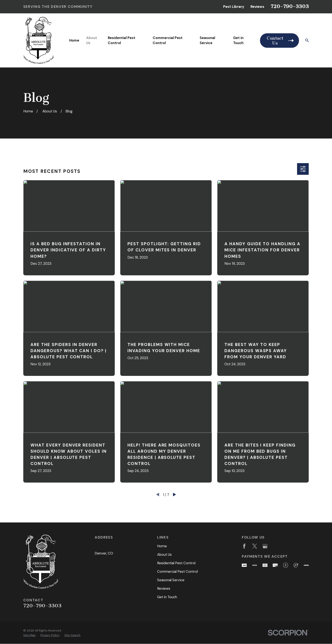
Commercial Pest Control (177, 571)
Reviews (257, 7)
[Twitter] (255, 546)
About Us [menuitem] (92, 40)
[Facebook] (244, 546)
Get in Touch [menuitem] (238, 40)
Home (162, 546)
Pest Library (234, 7)
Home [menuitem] (74, 40)
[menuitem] (29, 635)
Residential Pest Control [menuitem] (122, 40)
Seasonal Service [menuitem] (207, 40)
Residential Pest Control (176, 563)
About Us (164, 554)
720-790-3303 (290, 6)
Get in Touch (167, 597)
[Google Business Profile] (265, 546)
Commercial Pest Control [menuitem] (168, 40)
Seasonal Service (171, 580)
